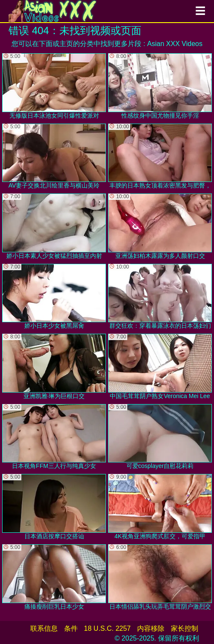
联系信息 (44, 628)
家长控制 (185, 628)
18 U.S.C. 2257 (107, 628)
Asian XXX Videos (175, 44)
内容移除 (151, 628)
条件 (71, 628)
